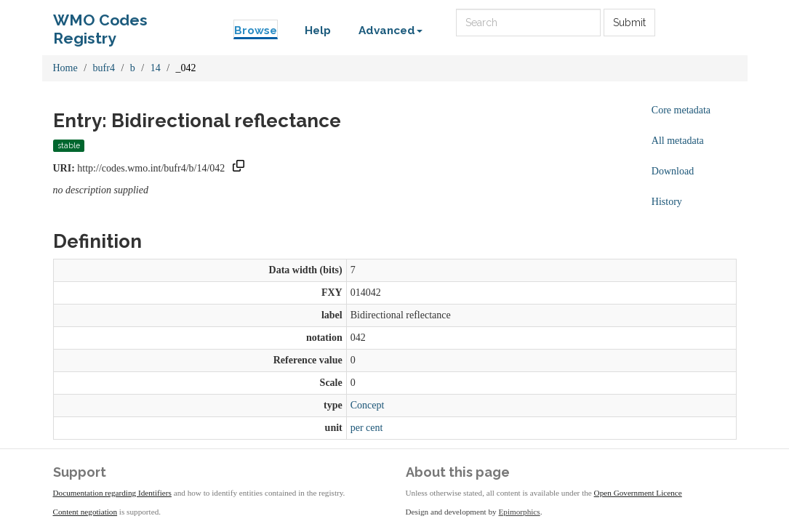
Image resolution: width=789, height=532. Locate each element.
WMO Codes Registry (100, 24)
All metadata (678, 141)
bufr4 (104, 68)
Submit (629, 23)
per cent (367, 428)
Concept (368, 405)
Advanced (391, 31)
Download (673, 171)
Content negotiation (85, 512)
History (667, 202)
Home (65, 68)
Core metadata (681, 110)
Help (318, 31)
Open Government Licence (638, 493)
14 (156, 68)
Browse (256, 31)
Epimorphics (520, 512)
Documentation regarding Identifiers (112, 493)
